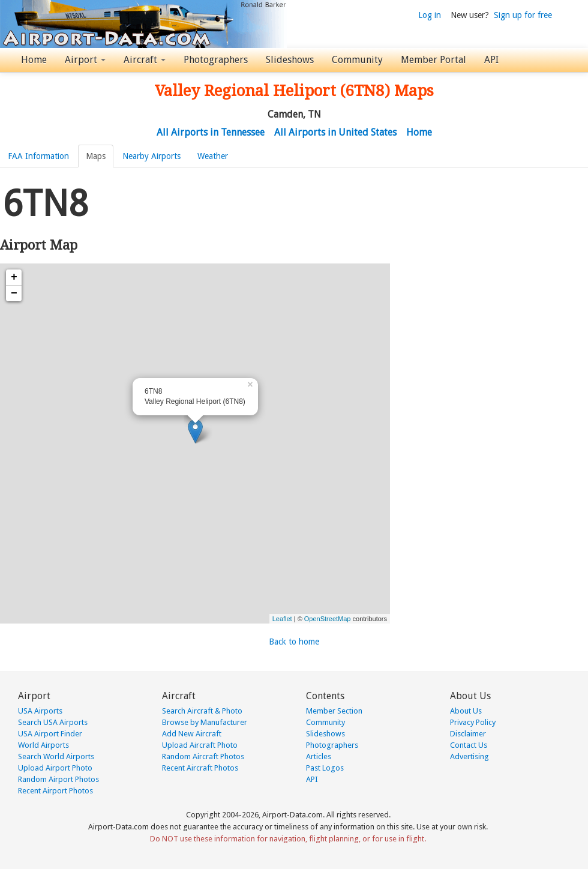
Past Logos (325, 768)
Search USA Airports (53, 722)
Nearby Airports (151, 156)
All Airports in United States (335, 132)
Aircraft (145, 60)
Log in (430, 15)
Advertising (469, 756)
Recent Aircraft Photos (200, 768)
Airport (85, 60)
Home (34, 60)
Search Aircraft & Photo (202, 711)
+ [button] (14, 277)
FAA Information (38, 156)
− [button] (14, 293)
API (491, 60)
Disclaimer (468, 734)
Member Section (334, 711)
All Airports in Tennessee (211, 132)
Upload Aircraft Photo (200, 745)
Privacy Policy (473, 722)
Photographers (216, 60)
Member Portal (433, 60)
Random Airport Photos (58, 779)
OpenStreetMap (328, 619)
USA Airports (40, 711)
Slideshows (290, 60)
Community (357, 60)
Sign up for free (523, 15)
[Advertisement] (112, 292)
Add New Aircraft (192, 734)
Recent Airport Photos (55, 791)
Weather (213, 156)
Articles (319, 756)
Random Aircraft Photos (203, 756)
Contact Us (469, 745)
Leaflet (282, 619)
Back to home (294, 642)
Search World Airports (56, 756)
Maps (96, 156)
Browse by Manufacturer (205, 722)
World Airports (43, 745)
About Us (466, 711)
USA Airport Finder (50, 734)
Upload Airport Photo (55, 768)
